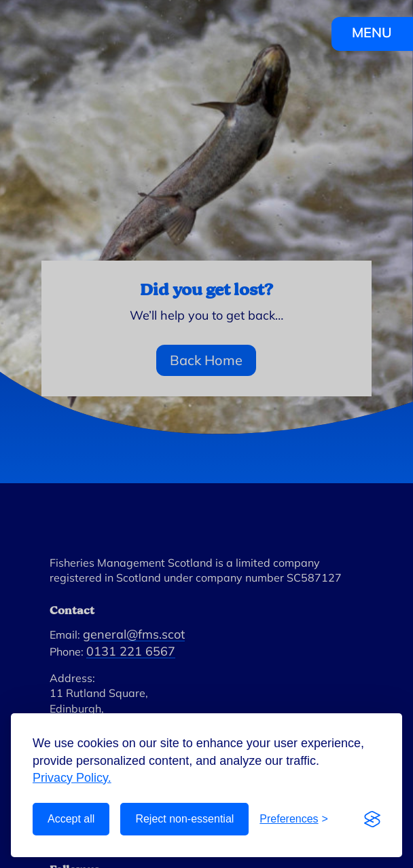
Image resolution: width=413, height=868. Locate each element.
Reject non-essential (184, 819)
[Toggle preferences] (294, 819)
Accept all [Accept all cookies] (71, 819)
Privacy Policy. (72, 778)
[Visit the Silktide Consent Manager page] (372, 819)
